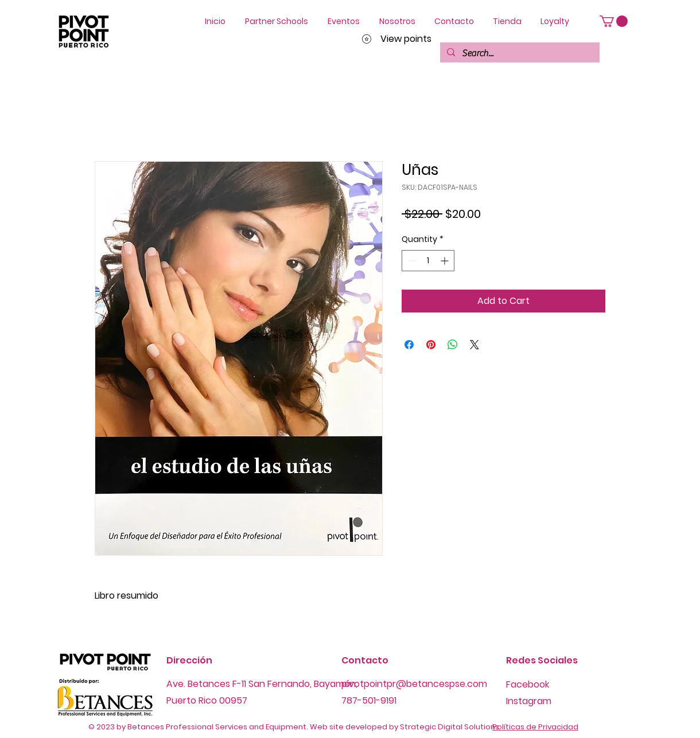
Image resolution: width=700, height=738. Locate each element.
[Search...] (519, 53)
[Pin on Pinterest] (431, 345)
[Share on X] (475, 345)
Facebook (528, 684)
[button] (614, 21)
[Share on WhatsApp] (453, 345)
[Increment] (446, 261)
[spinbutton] (428, 261)
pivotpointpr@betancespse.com (414, 684)
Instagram (529, 701)
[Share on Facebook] (409, 345)
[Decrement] (411, 261)
